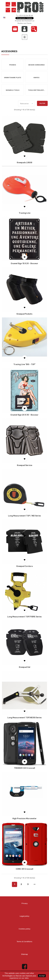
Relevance (27, 104)
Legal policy (24, 916)
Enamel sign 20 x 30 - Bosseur (24, 415)
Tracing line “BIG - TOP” (24, 365)
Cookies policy (24, 929)
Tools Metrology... (36, 90)
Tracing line (25, 213)
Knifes (36, 78)
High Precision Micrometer (24, 819)
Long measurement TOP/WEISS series (25, 718)
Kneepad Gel (25, 667)
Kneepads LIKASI (24, 163)
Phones (13, 65)
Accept (42, 976)
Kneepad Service (25, 465)
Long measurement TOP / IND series (24, 516)
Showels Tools (13, 90)
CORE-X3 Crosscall (24, 869)
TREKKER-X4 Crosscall (24, 768)
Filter (42, 103)
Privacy (25, 903)
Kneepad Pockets (24, 314)
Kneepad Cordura (25, 566)
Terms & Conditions (24, 942)
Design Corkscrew (36, 65)
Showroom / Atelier (24, 18)
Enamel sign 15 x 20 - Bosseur (24, 264)
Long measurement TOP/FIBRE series (24, 617)
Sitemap (24, 954)
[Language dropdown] (6, 18)
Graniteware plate (13, 78)
